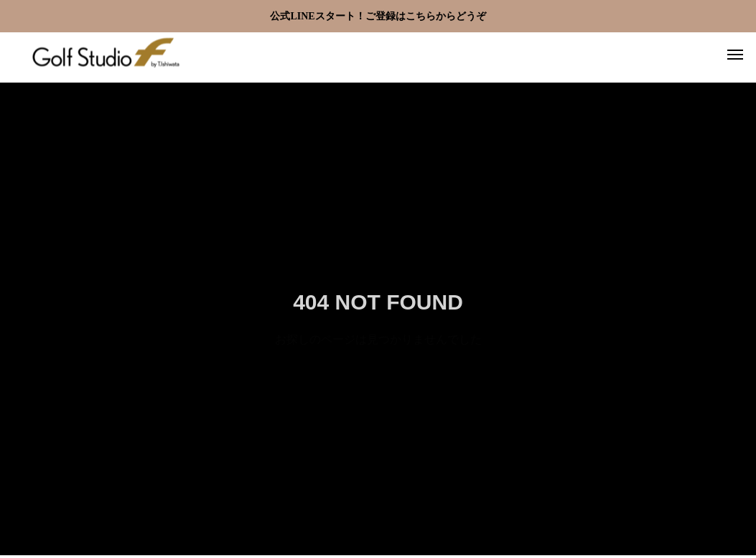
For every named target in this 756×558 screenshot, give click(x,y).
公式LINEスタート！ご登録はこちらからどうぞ (378, 16)
